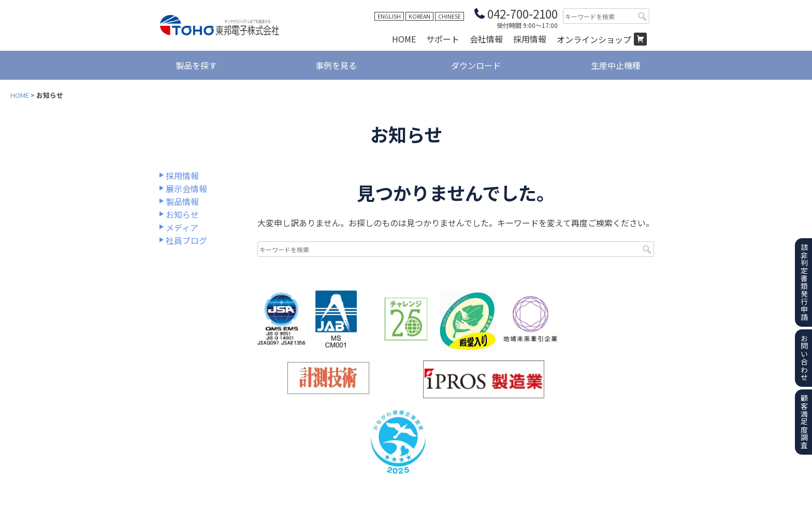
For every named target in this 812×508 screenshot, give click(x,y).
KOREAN (419, 16)
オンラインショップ (594, 39)
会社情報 (486, 39)
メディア (182, 227)
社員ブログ (186, 240)
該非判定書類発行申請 (804, 282)
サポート (443, 39)
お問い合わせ (804, 358)
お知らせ (182, 214)
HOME (404, 39)
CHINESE (450, 16)
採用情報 (530, 39)
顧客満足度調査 (804, 422)
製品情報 (182, 201)
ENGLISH (389, 16)
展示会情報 (186, 188)
